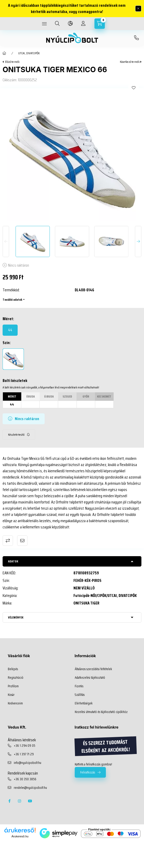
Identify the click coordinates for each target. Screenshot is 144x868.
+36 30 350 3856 (136, 38)
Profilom (13, 686)
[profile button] (83, 24)
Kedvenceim (15, 703)
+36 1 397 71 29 (24, 754)
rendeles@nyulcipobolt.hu (30, 788)
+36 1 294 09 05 (25, 746)
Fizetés (79, 686)
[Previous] (6, 241)
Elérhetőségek (84, 703)
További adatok (12, 300)
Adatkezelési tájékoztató (90, 678)
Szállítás (80, 695)
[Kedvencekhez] (134, 88)
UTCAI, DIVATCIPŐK (29, 53)
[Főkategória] (4, 53)
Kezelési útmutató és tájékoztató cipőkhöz (101, 712)
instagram (20, 801)
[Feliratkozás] (19, 435)
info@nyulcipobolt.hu (28, 763)
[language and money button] (70, 24)
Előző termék (12, 62)
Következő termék (130, 62)
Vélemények (16, 617)
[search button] (57, 24)
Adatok (13, 561)
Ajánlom (22, 541)
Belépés (13, 669)
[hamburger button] (44, 24)
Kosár (11, 695)
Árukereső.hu (20, 836)
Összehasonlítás (8, 541)
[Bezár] (138, 9)
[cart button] (100, 24)
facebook (9, 801)
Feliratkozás (88, 772)
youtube (30, 801)
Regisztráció (16, 678)
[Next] (138, 241)
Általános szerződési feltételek (93, 669)
